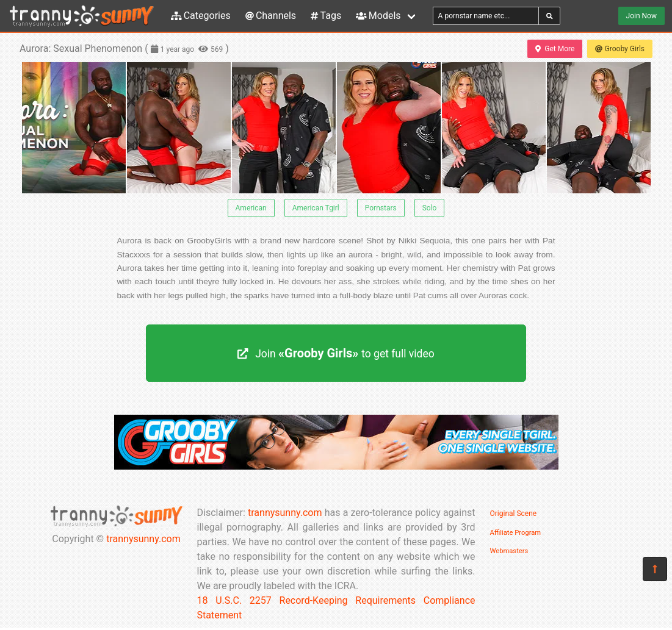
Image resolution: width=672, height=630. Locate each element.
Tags (326, 16)
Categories (201, 16)
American (251, 208)
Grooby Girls (620, 49)
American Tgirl (316, 208)
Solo (430, 208)
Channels (271, 16)
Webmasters (509, 551)
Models (378, 16)
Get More (555, 49)
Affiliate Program (516, 533)
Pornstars (381, 208)
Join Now (641, 16)
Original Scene (514, 514)
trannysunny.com (143, 539)
